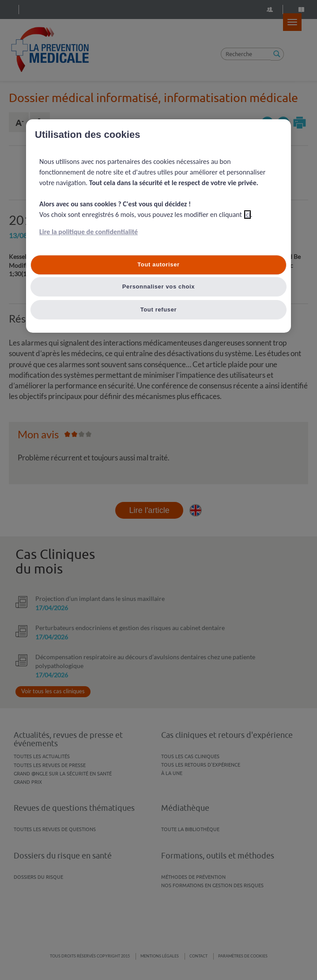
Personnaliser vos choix (159, 287)
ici (247, 215)
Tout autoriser (158, 265)
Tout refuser (159, 310)
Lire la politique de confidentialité (89, 232)
